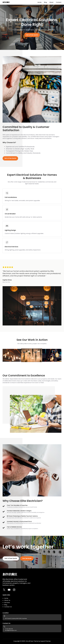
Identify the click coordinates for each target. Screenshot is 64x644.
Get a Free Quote (32, 35)
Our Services (27, 558)
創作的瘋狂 (6, 2)
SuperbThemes (46, 641)
